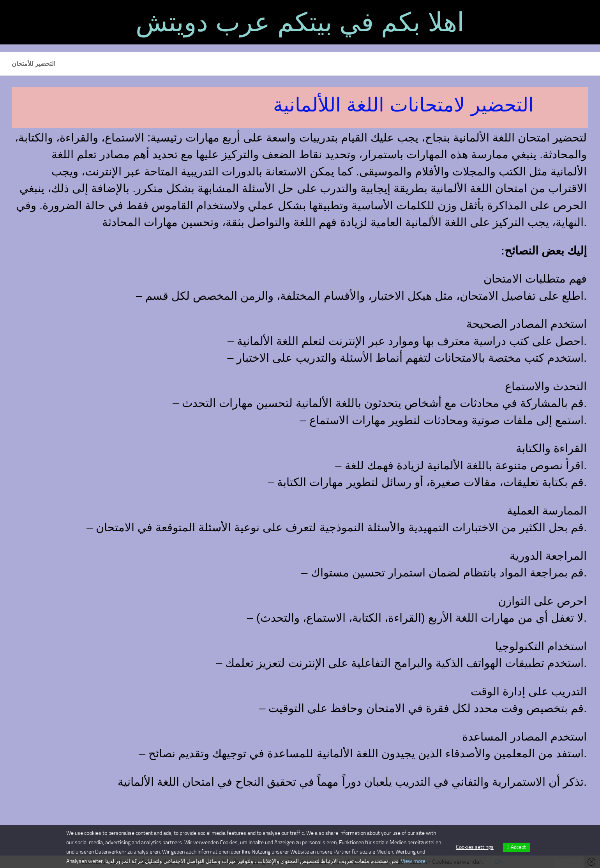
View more (413, 861)
